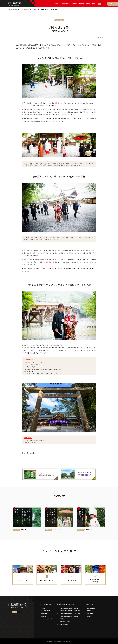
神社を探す (44, 608)
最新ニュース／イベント (65, 622)
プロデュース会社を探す (47, 619)
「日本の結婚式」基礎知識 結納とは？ (69, 608)
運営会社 (89, 611)
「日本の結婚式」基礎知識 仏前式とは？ (70, 614)
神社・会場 (16, 530)
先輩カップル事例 (64, 624)
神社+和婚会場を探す (46, 611)
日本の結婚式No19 (33, 453)
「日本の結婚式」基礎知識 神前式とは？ (70, 611)
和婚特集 (62, 619)
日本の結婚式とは (91, 608)
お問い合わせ (90, 614)
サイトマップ (90, 616)
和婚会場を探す (45, 614)
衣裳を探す (44, 616)
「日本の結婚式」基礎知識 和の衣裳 (69, 616)
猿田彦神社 (58, 103)
